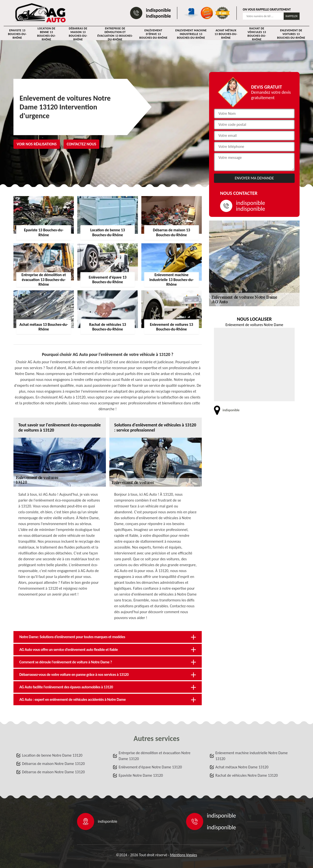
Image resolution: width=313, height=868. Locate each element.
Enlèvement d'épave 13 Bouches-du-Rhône (153, 34)
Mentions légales (184, 855)
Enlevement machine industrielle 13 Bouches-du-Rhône (191, 34)
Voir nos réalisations (37, 144)
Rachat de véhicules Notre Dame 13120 (247, 775)
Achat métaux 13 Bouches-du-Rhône (226, 34)
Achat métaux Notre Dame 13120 (242, 767)
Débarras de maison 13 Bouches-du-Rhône (78, 34)
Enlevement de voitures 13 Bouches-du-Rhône (291, 34)
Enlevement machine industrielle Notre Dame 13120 (252, 756)
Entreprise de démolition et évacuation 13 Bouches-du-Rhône (115, 34)
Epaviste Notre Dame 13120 (141, 775)
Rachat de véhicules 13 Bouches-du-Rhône (257, 34)
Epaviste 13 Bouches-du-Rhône (17, 34)
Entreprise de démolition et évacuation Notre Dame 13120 (154, 756)
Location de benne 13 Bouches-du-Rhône (46, 34)
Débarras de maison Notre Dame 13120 (53, 764)
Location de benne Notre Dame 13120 (52, 755)
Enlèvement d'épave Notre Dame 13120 (150, 767)
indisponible (158, 10)
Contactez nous (82, 144)
